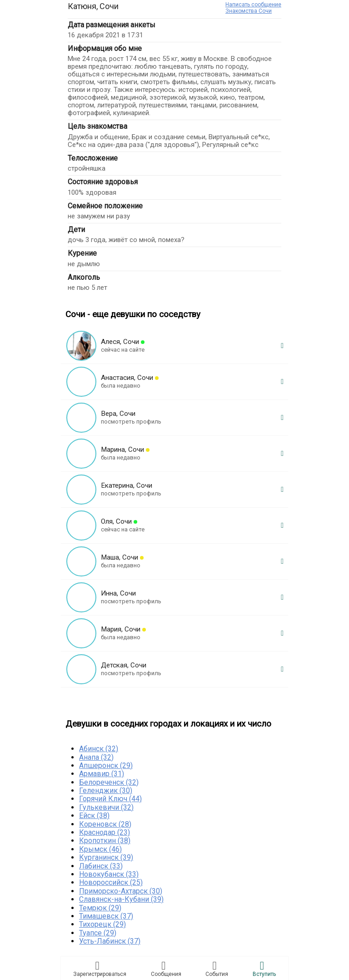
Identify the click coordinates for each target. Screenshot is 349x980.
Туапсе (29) (98, 933)
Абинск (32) (99, 749)
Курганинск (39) (106, 857)
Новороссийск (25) (111, 882)
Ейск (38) (94, 816)
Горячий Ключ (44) (110, 799)
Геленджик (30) (106, 791)
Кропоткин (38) (105, 841)
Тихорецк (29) (102, 924)
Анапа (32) (96, 757)
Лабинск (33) (101, 866)
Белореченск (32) (109, 782)
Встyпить (264, 969)
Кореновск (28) (105, 824)
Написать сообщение (253, 5)
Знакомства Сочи (249, 11)
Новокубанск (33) (109, 874)
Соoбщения (166, 969)
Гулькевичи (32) (106, 807)
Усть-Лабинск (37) (110, 941)
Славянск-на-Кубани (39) (121, 899)
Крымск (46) (100, 849)
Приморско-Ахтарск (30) (121, 891)
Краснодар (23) (105, 832)
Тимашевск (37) (106, 916)
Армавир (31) (102, 774)
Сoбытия (217, 969)
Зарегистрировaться (100, 969)
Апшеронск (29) (106, 765)
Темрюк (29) (100, 908)
